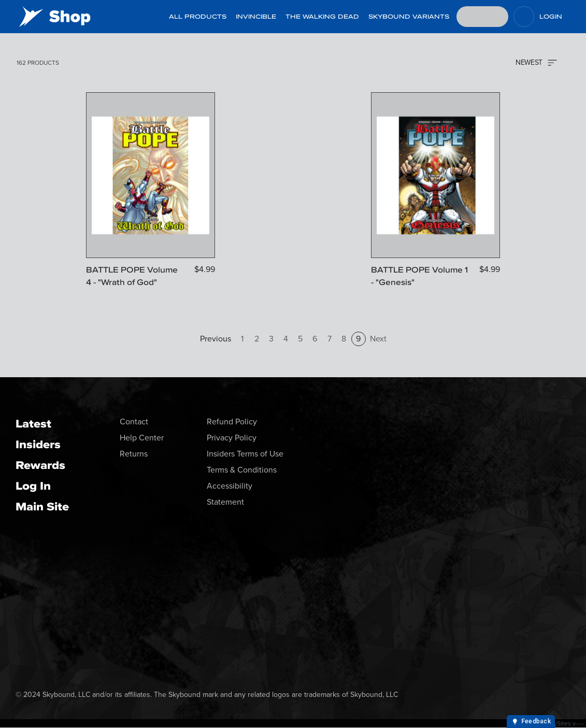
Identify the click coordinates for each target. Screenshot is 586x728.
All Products (198, 17)
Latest (33, 424)
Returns (134, 454)
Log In (33, 486)
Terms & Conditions (242, 470)
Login (551, 17)
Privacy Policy (232, 438)
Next (378, 339)
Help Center (142, 438)
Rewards (40, 465)
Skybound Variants (409, 17)
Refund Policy (232, 422)
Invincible (256, 17)
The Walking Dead (322, 17)
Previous (216, 339)
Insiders (38, 444)
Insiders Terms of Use (245, 454)
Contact (134, 422)
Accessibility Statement (230, 494)
